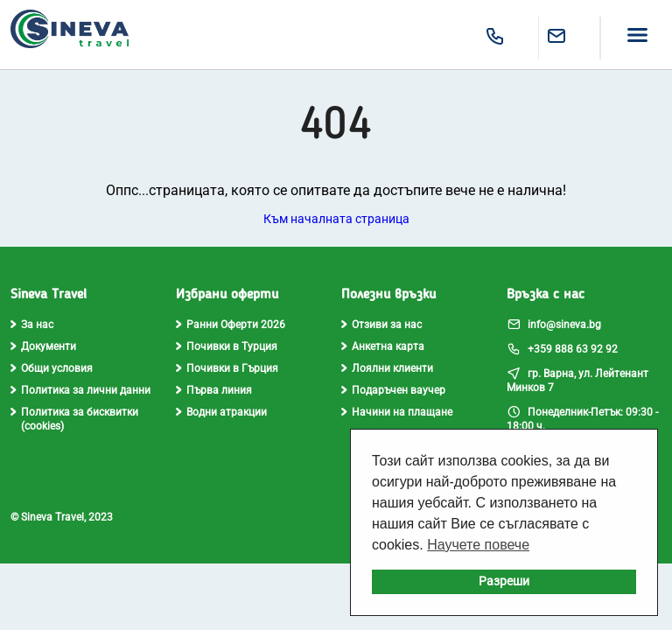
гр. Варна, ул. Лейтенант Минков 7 (577, 380)
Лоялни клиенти (387, 368)
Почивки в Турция (227, 346)
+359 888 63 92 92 (562, 348)
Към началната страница (336, 219)
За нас (32, 325)
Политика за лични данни (80, 390)
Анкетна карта (383, 346)
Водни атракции (221, 412)
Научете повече (478, 545)
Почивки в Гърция (227, 368)
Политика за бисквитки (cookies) (74, 419)
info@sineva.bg (554, 324)
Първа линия (214, 390)
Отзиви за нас (381, 325)
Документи (43, 346)
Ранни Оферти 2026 (231, 325)
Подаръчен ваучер (393, 390)
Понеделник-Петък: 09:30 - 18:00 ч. (582, 418)
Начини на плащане (397, 412)
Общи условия (52, 368)
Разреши (504, 581)
